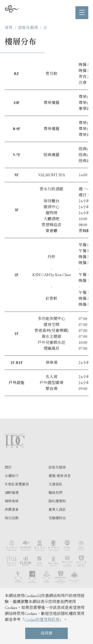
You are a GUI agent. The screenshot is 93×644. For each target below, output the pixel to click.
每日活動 (12, 527)
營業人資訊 (57, 519)
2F (45, 28)
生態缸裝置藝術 (17, 494)
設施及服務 (28, 28)
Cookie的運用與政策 (42, 620)
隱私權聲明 (57, 510)
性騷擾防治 (57, 527)
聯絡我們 (55, 502)
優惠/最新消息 (60, 485)
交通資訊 (55, 494)
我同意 (46, 633)
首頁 (9, 28)
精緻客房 (12, 510)
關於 (8, 477)
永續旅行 (12, 485)
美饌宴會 (12, 519)
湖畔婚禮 (12, 502)
